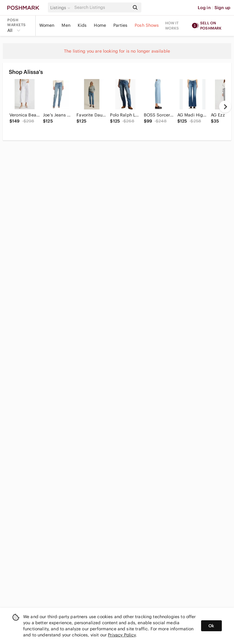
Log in (204, 8)
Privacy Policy (122, 635)
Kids (82, 25)
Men (66, 25)
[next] (225, 107)
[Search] (101, 7)
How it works (172, 26)
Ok (211, 626)
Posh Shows (147, 25)
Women (47, 25)
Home (100, 25)
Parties (120, 25)
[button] (61, 8)
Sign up (222, 8)
